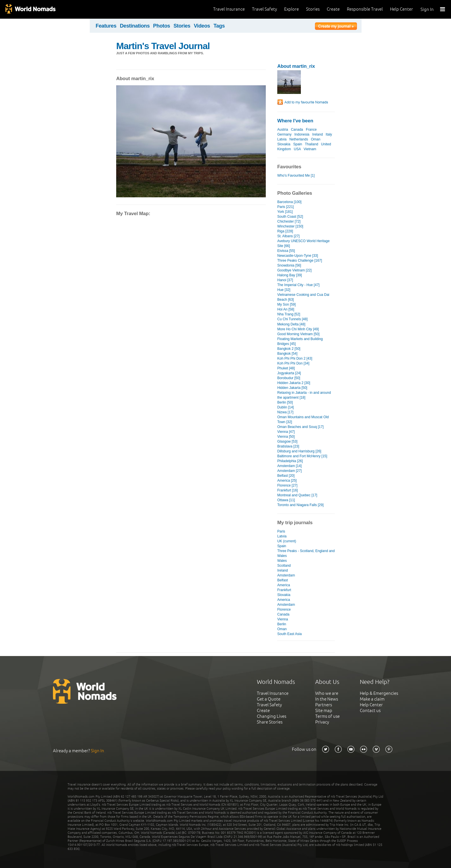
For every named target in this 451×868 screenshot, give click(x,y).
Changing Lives (272, 716)
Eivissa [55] (286, 251)
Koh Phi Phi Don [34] (293, 363)
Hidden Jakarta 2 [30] (294, 383)
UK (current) (287, 541)
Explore (292, 9)
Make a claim (372, 699)
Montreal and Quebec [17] (297, 495)
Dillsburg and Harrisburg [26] (299, 451)
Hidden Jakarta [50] (292, 388)
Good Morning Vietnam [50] (298, 334)
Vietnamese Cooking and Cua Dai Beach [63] (303, 297)
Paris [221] (285, 207)
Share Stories (270, 722)
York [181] (285, 212)
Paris (281, 531)
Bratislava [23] (288, 446)
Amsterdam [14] (289, 466)
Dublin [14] (285, 407)
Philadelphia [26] (290, 461)
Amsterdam (286, 575)
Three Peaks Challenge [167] (300, 261)
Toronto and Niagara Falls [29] (300, 505)
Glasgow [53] (287, 441)
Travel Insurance (229, 9)
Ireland (318, 134)
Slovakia (284, 144)
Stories (313, 9)
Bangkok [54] (287, 354)
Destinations (135, 26)
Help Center (402, 9)
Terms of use (327, 716)
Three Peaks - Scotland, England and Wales (306, 553)
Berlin (282, 624)
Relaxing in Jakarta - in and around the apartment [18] (304, 395)
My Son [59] (286, 304)
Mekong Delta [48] (291, 324)
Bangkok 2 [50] (289, 349)
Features (106, 26)
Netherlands (299, 139)
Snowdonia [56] (289, 265)
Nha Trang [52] (289, 314)
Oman (316, 139)
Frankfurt (284, 590)
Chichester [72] (289, 221)
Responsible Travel (365, 9)
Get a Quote (269, 699)
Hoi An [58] (286, 309)
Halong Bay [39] (290, 275)
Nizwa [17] (285, 412)
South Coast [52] (290, 217)
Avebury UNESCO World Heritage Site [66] (303, 243)
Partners (324, 705)
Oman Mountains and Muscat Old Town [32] (303, 419)
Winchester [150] (290, 226)
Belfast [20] (286, 476)
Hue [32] (284, 290)
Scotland (284, 566)
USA (297, 149)
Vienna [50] (286, 437)
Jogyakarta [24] (289, 373)
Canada (297, 130)
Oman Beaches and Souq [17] (300, 427)
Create (333, 9)
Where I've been (295, 121)
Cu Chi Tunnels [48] (293, 319)
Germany (284, 134)
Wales (282, 561)
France (311, 130)
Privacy (322, 722)
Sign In (427, 9)
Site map (324, 710)
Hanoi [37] (285, 280)
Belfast (283, 580)
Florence (284, 609)
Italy (329, 134)
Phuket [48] (286, 368)
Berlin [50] (285, 402)
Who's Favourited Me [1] (296, 175)
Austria (283, 130)
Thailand (312, 144)
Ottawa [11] (286, 500)
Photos (162, 26)
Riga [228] (285, 231)
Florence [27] (287, 485)
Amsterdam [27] (289, 471)
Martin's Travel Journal (163, 46)
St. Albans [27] (288, 236)
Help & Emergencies (379, 693)
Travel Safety (264, 9)
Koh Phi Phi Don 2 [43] (295, 358)
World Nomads (30, 9)
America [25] (287, 481)
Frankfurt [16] (287, 490)
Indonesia (302, 134)
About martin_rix (296, 66)
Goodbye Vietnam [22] (294, 270)
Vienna (283, 619)
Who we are (327, 693)
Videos (202, 26)
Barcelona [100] (289, 202)
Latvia (282, 139)
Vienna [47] (286, 432)
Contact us (370, 710)
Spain (298, 144)
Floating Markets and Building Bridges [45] (300, 341)
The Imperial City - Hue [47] (298, 285)
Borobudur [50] (289, 378)
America (284, 585)
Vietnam (310, 149)
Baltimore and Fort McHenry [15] (302, 456)
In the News (327, 699)
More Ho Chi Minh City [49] (298, 329)
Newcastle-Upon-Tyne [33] (298, 256)
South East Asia (289, 634)
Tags (219, 26)
